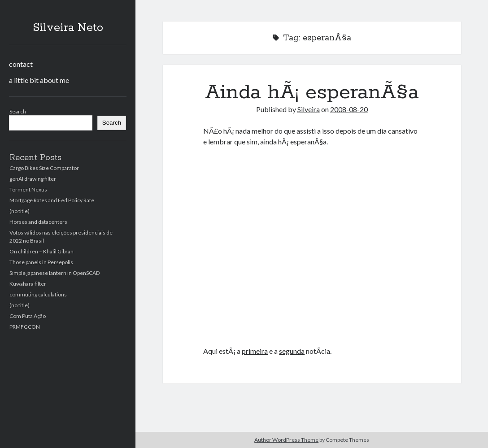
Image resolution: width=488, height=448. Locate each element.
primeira (255, 351)
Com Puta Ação (28, 316)
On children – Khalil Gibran (41, 251)
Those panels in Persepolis (41, 262)
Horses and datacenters (38, 222)
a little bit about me (39, 80)
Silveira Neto (68, 28)
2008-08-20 (349, 109)
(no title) (20, 211)
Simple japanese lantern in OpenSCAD (54, 273)
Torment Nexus (28, 189)
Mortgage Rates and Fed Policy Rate (52, 200)
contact (21, 64)
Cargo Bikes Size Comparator (44, 168)
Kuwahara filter (28, 284)
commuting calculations (38, 294)
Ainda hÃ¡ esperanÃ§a (312, 92)
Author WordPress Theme (286, 440)
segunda (292, 351)
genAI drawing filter (33, 179)
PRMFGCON (25, 327)
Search (18, 111)
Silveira (309, 109)
